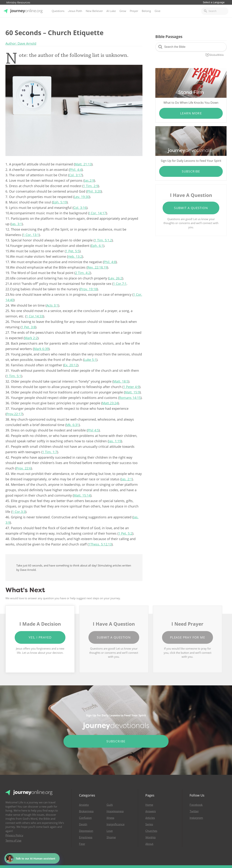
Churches (151, 831)
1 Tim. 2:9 (91, 186)
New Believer (94, 11)
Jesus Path (75, 11)
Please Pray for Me (188, 637)
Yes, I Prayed (40, 637)
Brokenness (86, 811)
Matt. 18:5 (121, 381)
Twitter (194, 811)
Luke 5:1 (90, 360)
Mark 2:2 (31, 338)
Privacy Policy (14, 835)
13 (110, 544)
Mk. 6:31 (72, 425)
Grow (123, 11)
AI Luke (111, 11)
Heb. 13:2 (75, 256)
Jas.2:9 (89, 180)
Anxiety (84, 805)
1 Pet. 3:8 (28, 327)
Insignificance (116, 824)
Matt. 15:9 (132, 392)
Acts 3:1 (52, 305)
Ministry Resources (18, 3)
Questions (58, 11)
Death (83, 824)
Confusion (85, 818)
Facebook (196, 805)
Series (149, 824)
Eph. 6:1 (97, 246)
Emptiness (86, 837)
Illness (110, 818)
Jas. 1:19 (115, 441)
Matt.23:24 (110, 403)
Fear (82, 844)
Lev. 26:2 (116, 278)
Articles (150, 818)
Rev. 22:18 (95, 267)
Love (110, 831)
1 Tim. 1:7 (50, 452)
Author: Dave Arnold (21, 43)
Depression (86, 831)
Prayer (134, 11)
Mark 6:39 (41, 349)
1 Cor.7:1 (120, 284)
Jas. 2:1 (127, 479)
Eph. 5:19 (60, 202)
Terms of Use (13, 841)
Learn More (191, 113)
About (149, 844)
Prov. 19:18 (89, 289)
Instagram (196, 818)
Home (149, 805)
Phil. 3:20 (94, 191)
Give (158, 11)
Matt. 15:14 (82, 495)
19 (105, 267)
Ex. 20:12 (71, 365)
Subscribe (191, 171)
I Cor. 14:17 (98, 213)
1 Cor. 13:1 (31, 235)
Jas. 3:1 (17, 224)
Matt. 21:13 (83, 164)
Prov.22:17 (14, 414)
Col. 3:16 (80, 208)
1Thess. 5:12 (98, 544)
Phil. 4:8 (110, 262)
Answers (151, 811)
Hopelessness (115, 811)
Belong (146, 11)
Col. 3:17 (75, 175)
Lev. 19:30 (82, 197)
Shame (111, 837)
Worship (151, 837)
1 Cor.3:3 (19, 512)
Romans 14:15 (130, 398)
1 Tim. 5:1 (102, 240)
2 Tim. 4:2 (83, 273)
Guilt (110, 805)
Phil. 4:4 (76, 170)
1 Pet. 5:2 (125, 533)
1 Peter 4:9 (131, 387)
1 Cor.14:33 (35, 316)
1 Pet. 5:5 (73, 251)
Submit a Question (191, 208)
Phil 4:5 (93, 430)
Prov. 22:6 (23, 468)
